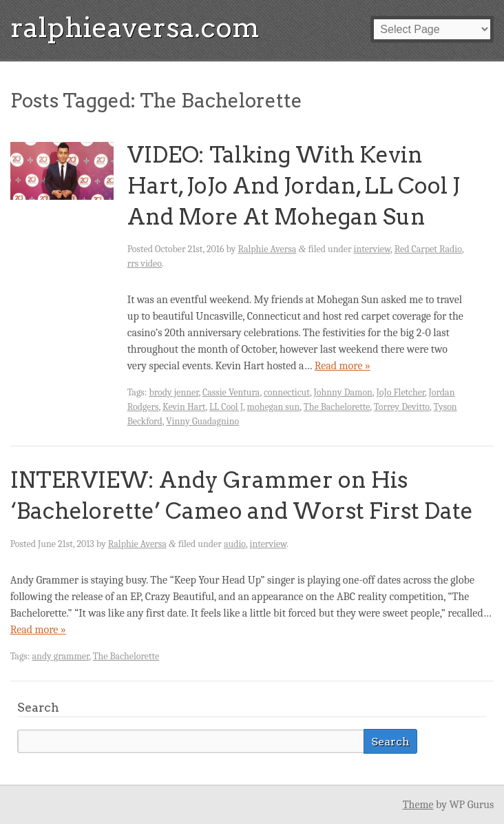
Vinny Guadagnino (202, 421)
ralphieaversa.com (135, 28)
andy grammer (61, 656)
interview (372, 249)
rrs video (145, 264)
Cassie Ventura (231, 392)
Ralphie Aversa (267, 249)
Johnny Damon (343, 392)
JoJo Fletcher (400, 392)
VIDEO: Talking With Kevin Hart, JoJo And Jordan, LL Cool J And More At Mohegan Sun (294, 186)
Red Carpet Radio (428, 249)
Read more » (343, 366)
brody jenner (174, 392)
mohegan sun (274, 407)
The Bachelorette (337, 407)
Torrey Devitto (402, 407)
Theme (418, 805)
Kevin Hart (184, 407)
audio (235, 544)
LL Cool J (226, 407)
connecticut (287, 392)
